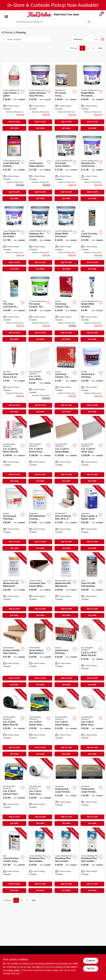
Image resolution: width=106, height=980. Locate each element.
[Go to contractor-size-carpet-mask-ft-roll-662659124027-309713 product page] (40, 586)
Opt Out (91, 968)
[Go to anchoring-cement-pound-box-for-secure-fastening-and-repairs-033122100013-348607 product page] (66, 379)
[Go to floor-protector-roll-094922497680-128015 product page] (66, 519)
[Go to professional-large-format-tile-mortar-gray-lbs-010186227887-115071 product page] (66, 793)
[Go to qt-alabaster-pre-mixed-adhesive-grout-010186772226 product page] (40, 238)
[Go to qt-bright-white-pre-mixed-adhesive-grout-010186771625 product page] (66, 238)
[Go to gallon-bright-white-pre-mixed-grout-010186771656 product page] (92, 97)
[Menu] (6, 17)
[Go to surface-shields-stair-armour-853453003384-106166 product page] (14, 654)
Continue (91, 961)
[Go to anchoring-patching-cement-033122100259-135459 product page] (66, 654)
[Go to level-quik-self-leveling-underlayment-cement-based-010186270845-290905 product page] (14, 167)
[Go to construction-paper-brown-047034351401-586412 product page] (40, 167)
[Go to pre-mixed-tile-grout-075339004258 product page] (14, 379)
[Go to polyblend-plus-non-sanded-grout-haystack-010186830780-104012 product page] (66, 861)
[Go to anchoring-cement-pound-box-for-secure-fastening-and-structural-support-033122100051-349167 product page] (66, 308)
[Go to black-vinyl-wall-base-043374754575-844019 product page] (14, 450)
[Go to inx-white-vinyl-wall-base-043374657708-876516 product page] (92, 654)
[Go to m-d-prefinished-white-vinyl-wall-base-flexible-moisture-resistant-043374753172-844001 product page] (40, 379)
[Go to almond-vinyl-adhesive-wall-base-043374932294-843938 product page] (14, 793)
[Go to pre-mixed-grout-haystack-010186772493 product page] (66, 97)
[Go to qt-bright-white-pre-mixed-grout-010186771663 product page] (14, 238)
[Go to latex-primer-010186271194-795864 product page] (14, 97)
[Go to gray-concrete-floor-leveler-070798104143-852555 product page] (14, 308)
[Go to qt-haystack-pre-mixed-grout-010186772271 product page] (92, 167)
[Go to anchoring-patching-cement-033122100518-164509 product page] (14, 519)
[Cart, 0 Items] (100, 15)
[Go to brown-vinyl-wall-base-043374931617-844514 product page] (40, 723)
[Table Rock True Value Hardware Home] (39, 15)
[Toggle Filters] (102, 39)
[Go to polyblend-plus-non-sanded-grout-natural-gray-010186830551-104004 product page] (40, 861)
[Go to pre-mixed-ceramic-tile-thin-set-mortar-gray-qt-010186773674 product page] (40, 308)
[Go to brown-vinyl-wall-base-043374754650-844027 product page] (40, 450)
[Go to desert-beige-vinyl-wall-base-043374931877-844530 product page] (66, 723)
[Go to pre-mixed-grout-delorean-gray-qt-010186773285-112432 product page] (66, 167)
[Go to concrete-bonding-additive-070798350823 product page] (92, 238)
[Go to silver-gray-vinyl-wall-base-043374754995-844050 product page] (92, 450)
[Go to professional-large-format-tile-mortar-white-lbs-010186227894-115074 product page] (92, 793)
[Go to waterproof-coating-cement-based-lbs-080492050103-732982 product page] (40, 519)
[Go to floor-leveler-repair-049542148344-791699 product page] (92, 519)
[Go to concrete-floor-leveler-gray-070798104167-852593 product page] (14, 861)
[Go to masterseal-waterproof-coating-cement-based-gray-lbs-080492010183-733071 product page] (66, 586)
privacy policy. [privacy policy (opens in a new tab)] (13, 970)
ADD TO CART (14, 122)
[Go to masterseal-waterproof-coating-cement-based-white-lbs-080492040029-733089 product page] (14, 586)
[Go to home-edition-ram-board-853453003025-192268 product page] (40, 654)
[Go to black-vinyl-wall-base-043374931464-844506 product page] (14, 723)
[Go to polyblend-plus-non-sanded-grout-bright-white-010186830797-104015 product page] (92, 861)
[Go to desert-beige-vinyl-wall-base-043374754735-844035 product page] (66, 450)
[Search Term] (53, 22)
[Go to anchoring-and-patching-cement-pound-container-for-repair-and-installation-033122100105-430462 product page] (92, 379)
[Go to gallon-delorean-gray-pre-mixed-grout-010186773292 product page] (40, 97)
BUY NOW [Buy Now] (14, 128)
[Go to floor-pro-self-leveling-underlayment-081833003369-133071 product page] (92, 586)
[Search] (89, 22)
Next (100, 48)
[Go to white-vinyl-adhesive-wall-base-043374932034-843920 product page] (92, 723)
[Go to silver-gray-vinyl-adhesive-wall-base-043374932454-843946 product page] (40, 793)
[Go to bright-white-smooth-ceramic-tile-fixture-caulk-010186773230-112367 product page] (92, 308)
